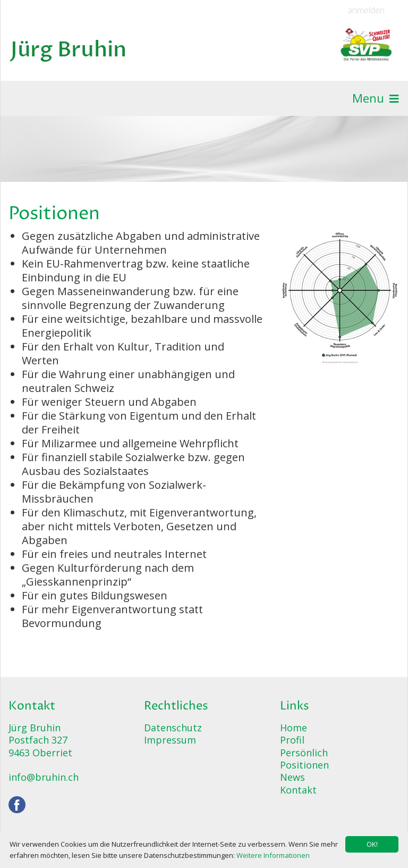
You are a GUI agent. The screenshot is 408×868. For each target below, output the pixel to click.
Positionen (304, 765)
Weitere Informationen (273, 855)
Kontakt (298, 790)
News (292, 777)
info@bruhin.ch (44, 777)
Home (294, 728)
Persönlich (304, 753)
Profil (292, 740)
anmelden (366, 10)
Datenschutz (173, 728)
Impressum (170, 740)
